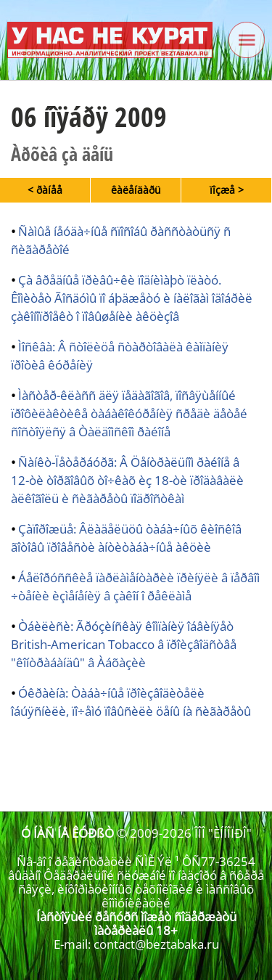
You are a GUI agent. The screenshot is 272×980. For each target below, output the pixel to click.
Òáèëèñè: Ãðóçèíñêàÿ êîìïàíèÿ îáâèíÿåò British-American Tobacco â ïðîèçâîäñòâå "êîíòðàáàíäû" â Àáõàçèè (124, 644)
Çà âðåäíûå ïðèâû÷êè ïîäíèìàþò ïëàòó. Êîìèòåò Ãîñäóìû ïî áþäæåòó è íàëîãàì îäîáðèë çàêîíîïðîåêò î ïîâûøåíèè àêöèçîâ (132, 298)
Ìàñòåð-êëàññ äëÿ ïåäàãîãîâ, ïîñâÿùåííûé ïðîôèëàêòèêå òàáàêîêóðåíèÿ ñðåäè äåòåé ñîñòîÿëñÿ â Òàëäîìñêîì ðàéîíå (129, 413)
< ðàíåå (45, 190)
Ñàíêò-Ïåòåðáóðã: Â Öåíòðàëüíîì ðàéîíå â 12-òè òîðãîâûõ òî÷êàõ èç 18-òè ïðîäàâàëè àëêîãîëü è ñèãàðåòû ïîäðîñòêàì (127, 480)
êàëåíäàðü (136, 190)
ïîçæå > (227, 190)
